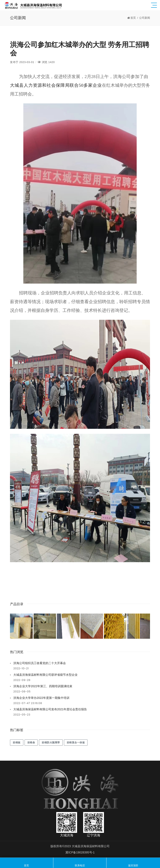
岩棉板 (17, 742)
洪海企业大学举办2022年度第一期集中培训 (41, 698)
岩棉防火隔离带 (51, 742)
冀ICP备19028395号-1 (80, 852)
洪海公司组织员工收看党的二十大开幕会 (40, 663)
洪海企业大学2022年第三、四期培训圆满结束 (43, 686)
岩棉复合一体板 (76, 742)
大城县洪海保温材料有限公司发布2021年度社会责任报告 (50, 709)
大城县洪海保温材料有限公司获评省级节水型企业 (45, 675)
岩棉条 (31, 742)
